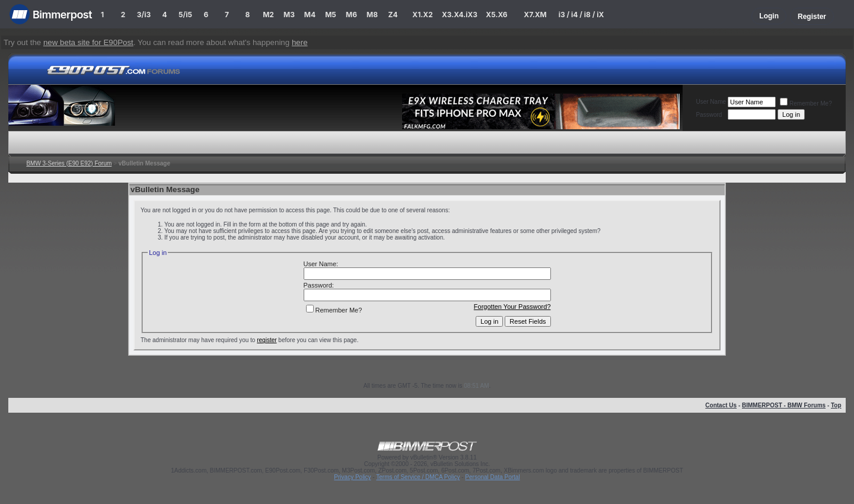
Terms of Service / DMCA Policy (418, 477)
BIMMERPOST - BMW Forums (784, 405)
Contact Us (721, 405)
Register (812, 17)
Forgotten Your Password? (512, 307)
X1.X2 (422, 15)
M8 (372, 15)
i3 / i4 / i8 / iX (581, 15)
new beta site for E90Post (88, 42)
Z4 (393, 15)
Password (709, 115)
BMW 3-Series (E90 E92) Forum (69, 163)
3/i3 (144, 15)
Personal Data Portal (492, 477)
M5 (331, 15)
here (300, 42)
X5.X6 (496, 15)
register (267, 340)
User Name (711, 102)
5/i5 (185, 15)
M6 (351, 15)
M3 (289, 15)
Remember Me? (806, 103)
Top (836, 405)
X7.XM (535, 15)
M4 (310, 15)
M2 (268, 15)
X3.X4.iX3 (460, 15)
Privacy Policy (352, 477)
